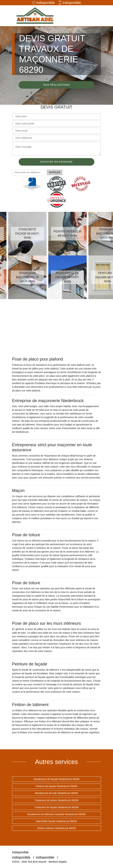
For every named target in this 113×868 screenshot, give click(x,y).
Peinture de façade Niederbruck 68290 (56, 786)
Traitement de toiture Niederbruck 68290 (57, 800)
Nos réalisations (56, 85)
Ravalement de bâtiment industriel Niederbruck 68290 (56, 814)
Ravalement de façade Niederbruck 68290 (56, 779)
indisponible (43, 3)
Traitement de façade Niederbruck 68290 (56, 807)
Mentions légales (58, 862)
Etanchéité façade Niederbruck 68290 (56, 821)
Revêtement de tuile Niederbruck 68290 (57, 793)
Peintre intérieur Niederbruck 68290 (56, 828)
